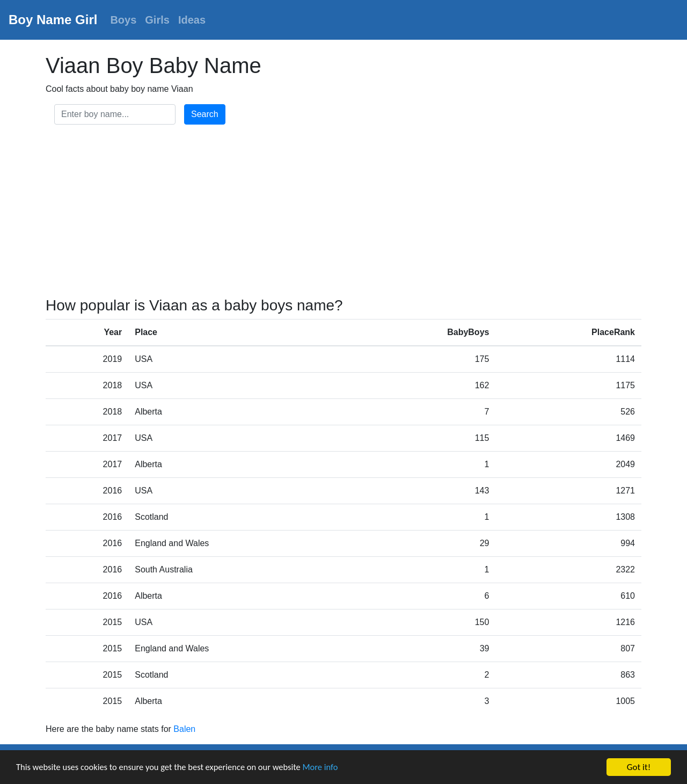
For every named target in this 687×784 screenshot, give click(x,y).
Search (205, 114)
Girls (157, 20)
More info (330, 768)
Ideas (192, 20)
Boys (123, 20)
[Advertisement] (343, 213)
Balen (184, 729)
